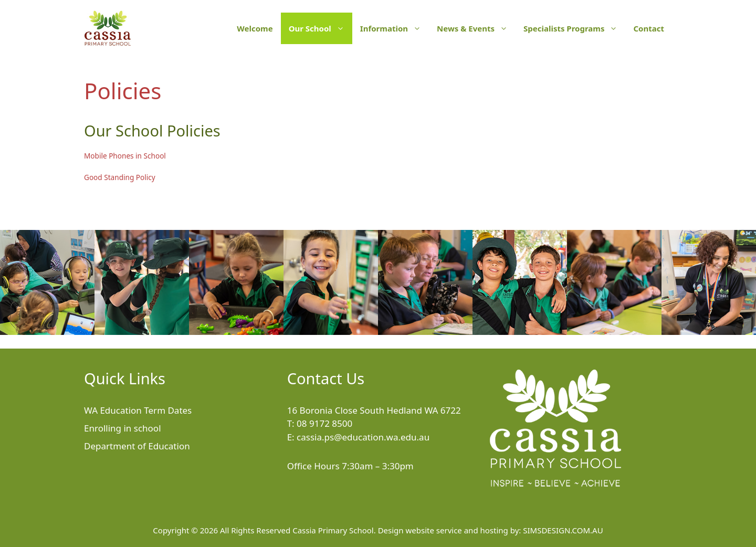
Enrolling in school (123, 428)
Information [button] (395, 28)
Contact (649, 28)
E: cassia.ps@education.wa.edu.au (359, 437)
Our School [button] (321, 28)
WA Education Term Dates (138, 410)
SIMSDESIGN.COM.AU (563, 530)
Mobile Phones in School (125, 156)
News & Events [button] (476, 28)
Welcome (255, 28)
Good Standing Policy (120, 177)
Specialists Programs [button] (574, 28)
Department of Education (137, 446)
